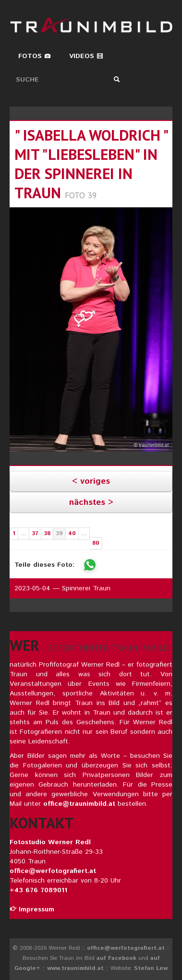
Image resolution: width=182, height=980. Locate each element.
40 (72, 533)
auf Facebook (116, 958)
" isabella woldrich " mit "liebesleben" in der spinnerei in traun (91, 164)
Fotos (35, 56)
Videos (86, 56)
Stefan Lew (151, 968)
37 (35, 533)
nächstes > (91, 502)
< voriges (91, 481)
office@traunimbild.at (79, 804)
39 (59, 533)
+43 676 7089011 (38, 890)
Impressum (32, 909)
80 (96, 543)
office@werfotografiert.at (53, 871)
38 (47, 533)
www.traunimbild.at (75, 968)
